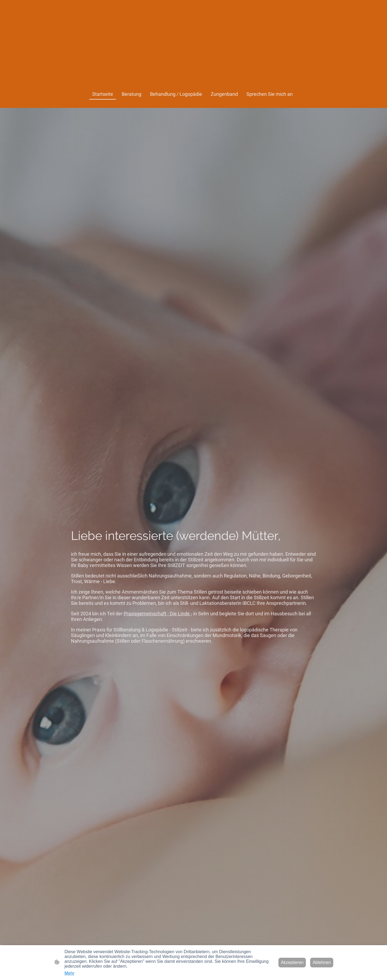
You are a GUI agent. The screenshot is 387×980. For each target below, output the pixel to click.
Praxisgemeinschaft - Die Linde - (158, 614)
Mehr (69, 973)
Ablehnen (322, 962)
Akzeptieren (292, 962)
